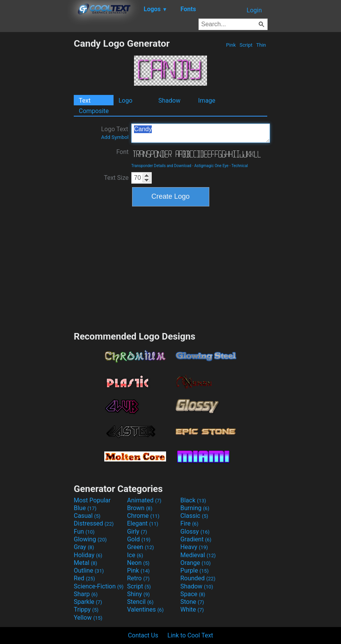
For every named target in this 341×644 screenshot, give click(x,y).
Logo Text (115, 133)
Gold (139, 539)
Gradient (196, 539)
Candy (201, 133)
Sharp (86, 594)
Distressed (94, 523)
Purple (194, 570)
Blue (85, 508)
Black (193, 500)
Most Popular (92, 500)
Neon (138, 563)
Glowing (90, 539)
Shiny (138, 594)
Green (141, 547)
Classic (194, 516)
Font (122, 152)
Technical (240, 166)
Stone (192, 602)
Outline (89, 570)
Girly (137, 532)
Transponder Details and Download (161, 166)
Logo (126, 101)
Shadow (169, 101)
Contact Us (143, 635)
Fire (189, 523)
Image (207, 101)
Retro (138, 578)
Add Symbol (115, 137)
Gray (84, 547)
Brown (140, 508)
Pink (231, 45)
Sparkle (88, 602)
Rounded (198, 578)
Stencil (140, 602)
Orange (196, 563)
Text (85, 101)
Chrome (143, 516)
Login (254, 10)
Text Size (116, 178)
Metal (86, 563)
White (192, 609)
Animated (144, 500)
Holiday (88, 555)
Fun (84, 532)
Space (193, 594)
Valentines (145, 609)
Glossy (195, 532)
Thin (261, 45)
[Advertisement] (37, 154)
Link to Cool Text (190, 635)
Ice (135, 555)
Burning (195, 508)
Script (246, 45)
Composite (94, 111)
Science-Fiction (99, 586)
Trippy (86, 609)
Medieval (198, 555)
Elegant (143, 523)
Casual (87, 516)
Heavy (194, 547)
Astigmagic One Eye (211, 166)
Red (84, 578)
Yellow (88, 618)
